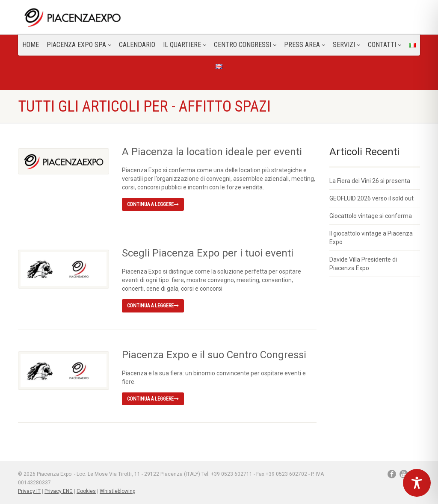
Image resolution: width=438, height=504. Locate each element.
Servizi (346, 45)
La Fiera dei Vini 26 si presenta (370, 181)
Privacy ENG (59, 491)
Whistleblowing (118, 491)
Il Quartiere (185, 45)
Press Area (305, 45)
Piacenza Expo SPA (79, 45)
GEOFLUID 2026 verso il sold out (371, 198)
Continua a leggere (153, 204)
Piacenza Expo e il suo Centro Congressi (214, 355)
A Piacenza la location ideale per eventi (212, 152)
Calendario (137, 45)
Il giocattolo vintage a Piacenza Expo (371, 238)
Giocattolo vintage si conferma (371, 216)
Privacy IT (29, 491)
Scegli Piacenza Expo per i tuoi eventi (208, 253)
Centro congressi (245, 45)
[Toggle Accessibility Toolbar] (417, 483)
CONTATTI (385, 45)
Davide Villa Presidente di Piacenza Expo (363, 264)
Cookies (86, 491)
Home (31, 45)
